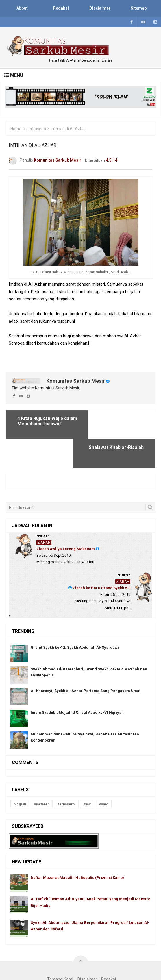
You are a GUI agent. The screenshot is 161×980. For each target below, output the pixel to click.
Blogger (116, 958)
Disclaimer (87, 950)
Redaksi (109, 950)
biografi (20, 775)
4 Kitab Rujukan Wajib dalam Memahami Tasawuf (46, 421)
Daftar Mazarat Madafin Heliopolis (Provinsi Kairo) (77, 849)
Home (16, 129)
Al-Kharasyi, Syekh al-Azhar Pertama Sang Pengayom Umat (86, 662)
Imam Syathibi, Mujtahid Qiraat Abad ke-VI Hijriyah (77, 684)
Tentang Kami (60, 950)
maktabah (42, 775)
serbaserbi (36, 129)
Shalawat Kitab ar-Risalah (116, 418)
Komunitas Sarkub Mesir (76, 381)
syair (87, 775)
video (104, 775)
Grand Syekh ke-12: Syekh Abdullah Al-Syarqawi (75, 618)
